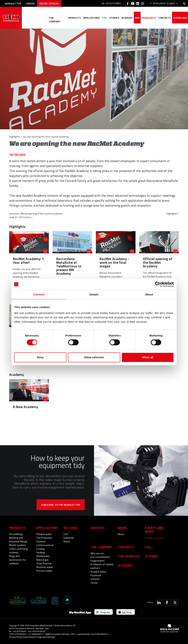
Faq (148, 547)
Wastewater (43, 556)
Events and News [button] (154, 530)
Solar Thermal (44, 563)
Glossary (125, 565)
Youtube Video (98, 572)
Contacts (126, 547)
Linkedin (95, 579)
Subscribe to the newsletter (61, 505)
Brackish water (45, 567)
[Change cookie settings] (45, 637)
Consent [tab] (39, 294)
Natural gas (42, 560)
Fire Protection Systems (44, 540)
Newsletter (13, 3)
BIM (137, 18)
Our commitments (100, 557)
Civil (66, 534)
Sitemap (152, 556)
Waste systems (18, 545)
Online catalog (50, 3)
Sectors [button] (70, 528)
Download (180, 18)
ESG (103, 18)
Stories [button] (113, 18)
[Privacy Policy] (15, 637)
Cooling (40, 549)
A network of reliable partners (102, 566)
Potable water (44, 534)
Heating (41, 552)
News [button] (122, 528)
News (121, 534)
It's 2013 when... (24, 217)
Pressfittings (16, 534)
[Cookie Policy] (28, 637)
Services (98, 528)
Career (31, 3)
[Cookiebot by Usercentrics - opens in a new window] (158, 284)
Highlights (148, 18)
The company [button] (55, 18)
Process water (44, 571)
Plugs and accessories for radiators (18, 560)
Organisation (98, 561)
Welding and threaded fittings (18, 540)
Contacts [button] (164, 18)
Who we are (97, 553)
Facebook (96, 575)
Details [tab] (94, 294)
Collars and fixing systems (18, 550)
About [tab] (149, 294)
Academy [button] (126, 18)
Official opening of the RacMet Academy (41, 213)
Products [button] (73, 18)
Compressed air (45, 545)
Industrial (69, 538)
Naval (67, 541)
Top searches (129, 556)
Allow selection (94, 357)
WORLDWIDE (163, 3)
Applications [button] (90, 18)
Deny (40, 357)
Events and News (154, 538)
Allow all (148, 357)
